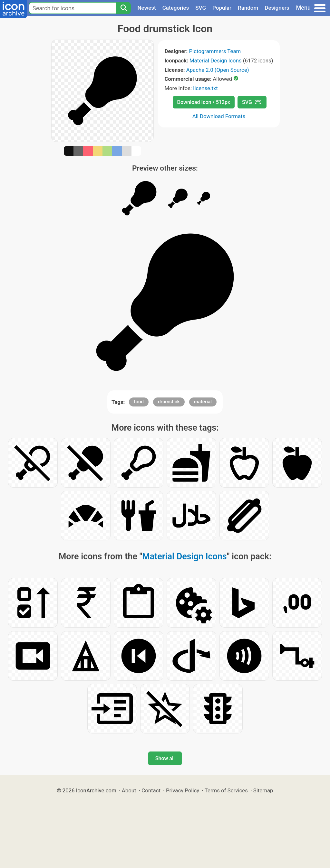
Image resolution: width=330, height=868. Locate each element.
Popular (222, 8)
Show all (165, 758)
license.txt (205, 88)
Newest (146, 8)
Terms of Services (226, 790)
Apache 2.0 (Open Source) (218, 70)
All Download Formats (219, 116)
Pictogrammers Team (215, 51)
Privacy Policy (183, 790)
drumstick (169, 402)
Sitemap (263, 790)
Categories (176, 8)
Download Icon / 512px (204, 102)
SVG (201, 8)
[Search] (123, 8)
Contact (151, 790)
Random (248, 8)
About (129, 790)
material (203, 402)
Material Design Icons (216, 61)
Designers (277, 8)
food (139, 402)
